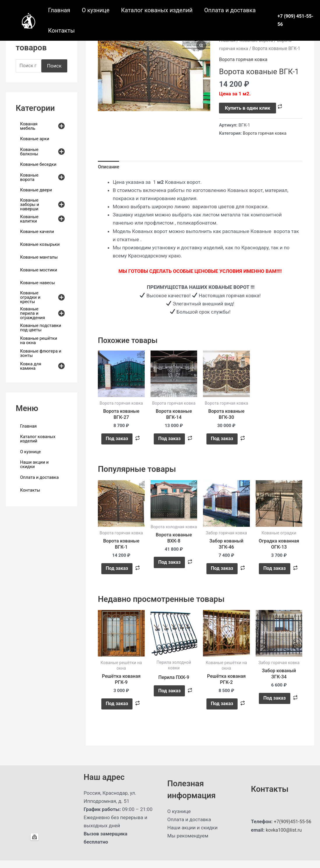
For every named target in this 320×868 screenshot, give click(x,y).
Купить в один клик (247, 108)
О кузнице (96, 10)
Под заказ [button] (117, 441)
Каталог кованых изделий (157, 10)
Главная (59, 10)
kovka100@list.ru (285, 837)
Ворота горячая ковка (244, 59)
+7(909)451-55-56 (294, 829)
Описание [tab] (109, 167)
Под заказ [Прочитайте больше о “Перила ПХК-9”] (169, 697)
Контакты (61, 31)
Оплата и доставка (230, 10)
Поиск (54, 66)
